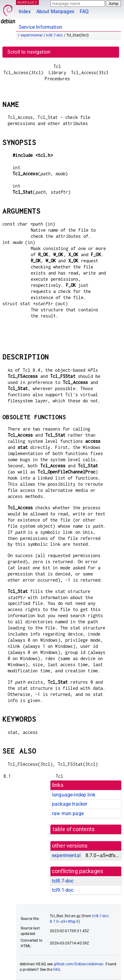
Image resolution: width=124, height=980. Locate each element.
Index (25, 11)
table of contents (74, 829)
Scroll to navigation (29, 52)
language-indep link (74, 795)
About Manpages (55, 11)
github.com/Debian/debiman (79, 964)
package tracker (70, 804)
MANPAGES (27, 2)
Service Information (40, 27)
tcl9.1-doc (63, 890)
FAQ (84, 11)
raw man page (68, 813)
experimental (32, 35)
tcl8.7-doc (55, 35)
